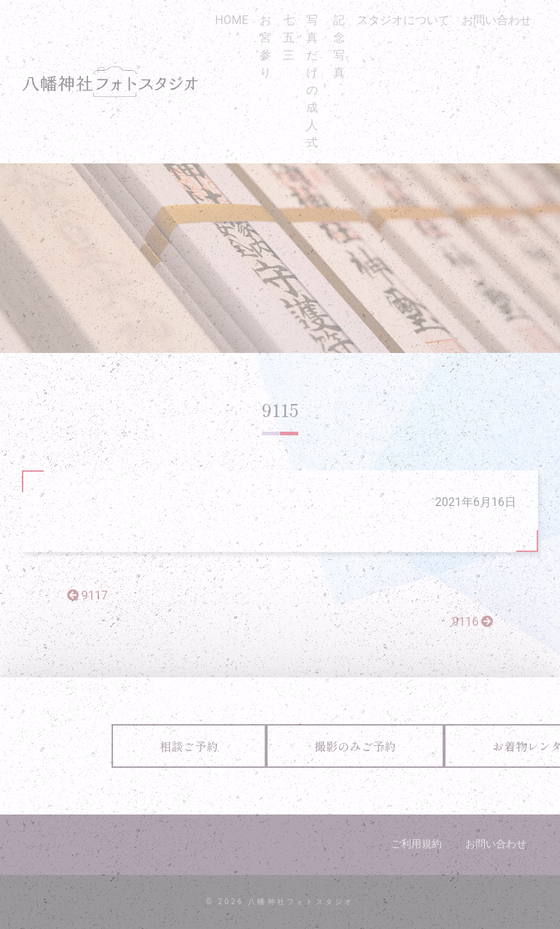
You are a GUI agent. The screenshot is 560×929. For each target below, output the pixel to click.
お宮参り (265, 46)
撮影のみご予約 (355, 746)
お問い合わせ (497, 20)
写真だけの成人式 (312, 81)
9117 (87, 595)
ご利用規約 (416, 844)
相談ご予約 (189, 746)
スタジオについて (403, 20)
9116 (472, 622)
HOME (232, 20)
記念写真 (339, 46)
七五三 (289, 38)
